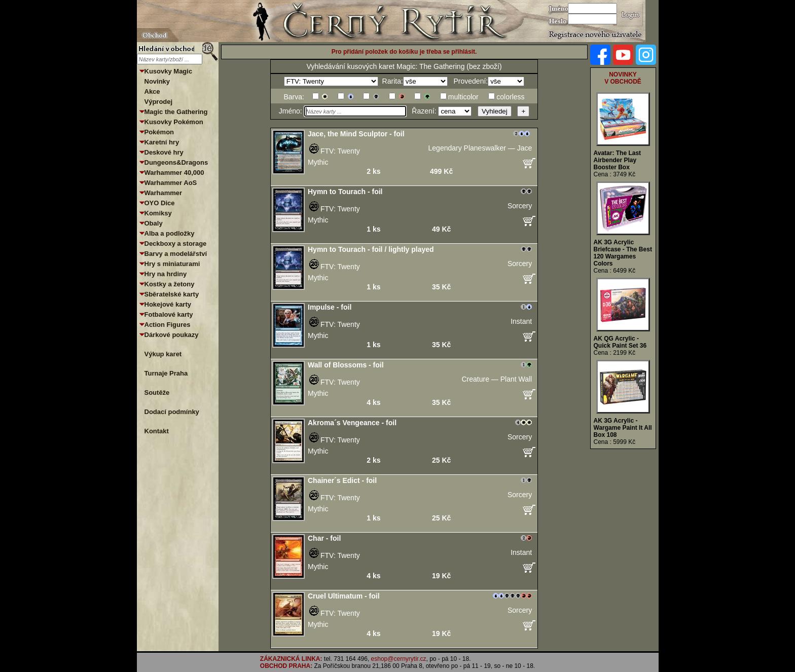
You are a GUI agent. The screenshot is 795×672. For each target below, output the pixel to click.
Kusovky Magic (169, 71)
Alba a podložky (170, 233)
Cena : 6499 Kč (615, 271)
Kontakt (157, 431)
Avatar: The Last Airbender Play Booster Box (618, 160)
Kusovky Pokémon (174, 122)
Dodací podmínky (172, 412)
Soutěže (157, 393)
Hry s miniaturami (172, 264)
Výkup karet (163, 354)
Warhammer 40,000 (174, 173)
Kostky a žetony (170, 284)
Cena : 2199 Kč (615, 353)
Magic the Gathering (176, 112)
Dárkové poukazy (172, 335)
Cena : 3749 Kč (615, 174)
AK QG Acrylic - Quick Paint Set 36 (620, 342)
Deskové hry (164, 152)
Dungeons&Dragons (176, 162)
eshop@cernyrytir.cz (399, 659)
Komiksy (158, 213)
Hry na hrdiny (166, 274)
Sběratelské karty (172, 294)
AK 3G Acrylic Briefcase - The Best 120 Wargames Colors (623, 253)
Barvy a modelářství (176, 254)
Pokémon (159, 132)
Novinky (157, 81)
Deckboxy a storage (176, 244)
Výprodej (159, 102)
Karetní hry (162, 142)
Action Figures (168, 325)
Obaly (154, 223)
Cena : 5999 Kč (615, 442)
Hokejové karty (168, 304)
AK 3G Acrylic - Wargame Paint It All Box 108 (623, 428)
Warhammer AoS (171, 183)
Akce (152, 91)
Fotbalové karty (169, 314)
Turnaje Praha (166, 373)
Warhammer (164, 193)
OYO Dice (160, 203)
